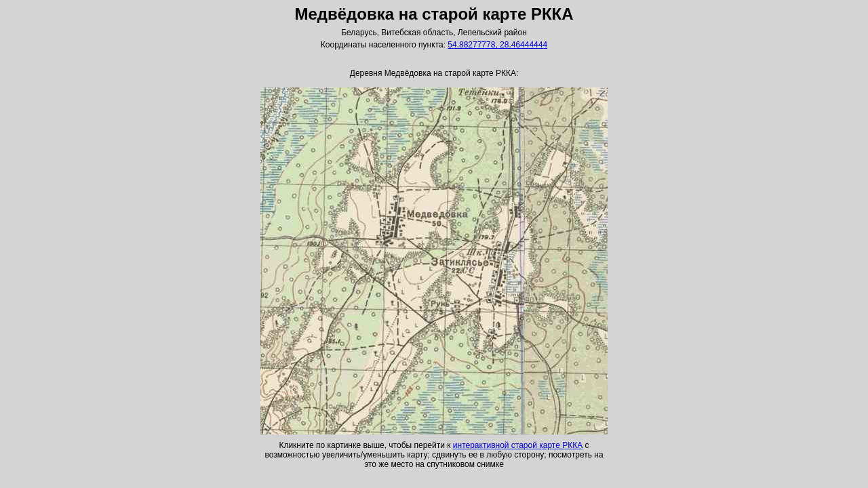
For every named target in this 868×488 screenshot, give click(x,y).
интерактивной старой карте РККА (518, 445)
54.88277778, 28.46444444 (497, 45)
